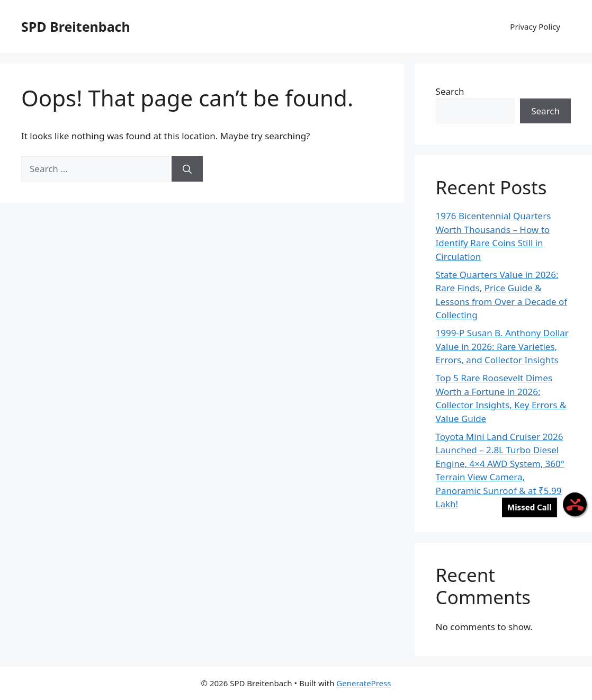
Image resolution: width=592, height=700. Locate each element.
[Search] (187, 169)
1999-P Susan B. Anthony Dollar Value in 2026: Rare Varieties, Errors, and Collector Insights (502, 346)
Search (450, 91)
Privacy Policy (535, 26)
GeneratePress (364, 683)
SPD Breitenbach (76, 26)
